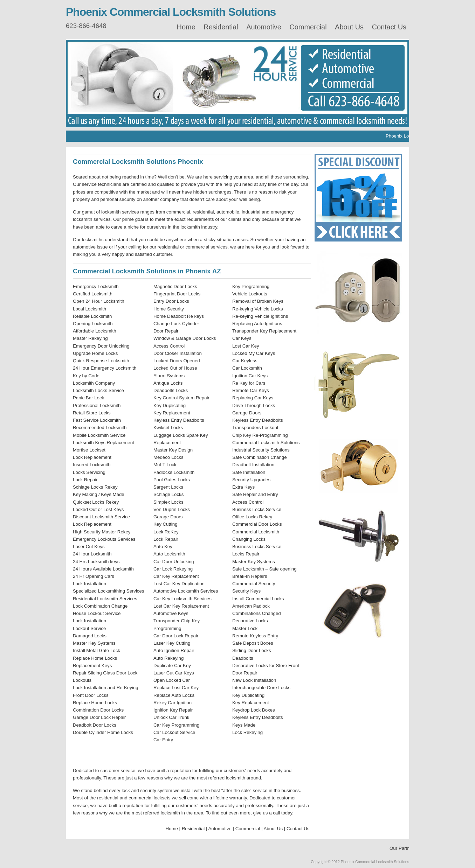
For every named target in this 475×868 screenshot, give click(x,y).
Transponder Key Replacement (264, 331)
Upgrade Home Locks (95, 353)
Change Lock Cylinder (176, 324)
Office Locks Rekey (252, 517)
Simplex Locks (168, 502)
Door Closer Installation (178, 353)
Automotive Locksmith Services (186, 591)
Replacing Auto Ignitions (257, 324)
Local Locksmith (90, 309)
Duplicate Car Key (172, 666)
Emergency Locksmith (96, 286)
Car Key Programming (176, 725)
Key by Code (86, 376)
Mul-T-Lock (165, 465)
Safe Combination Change (260, 457)
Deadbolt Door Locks (95, 725)
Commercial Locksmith (256, 532)
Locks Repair (246, 554)
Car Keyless (245, 361)
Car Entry (163, 740)
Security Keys (246, 591)
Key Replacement (172, 413)
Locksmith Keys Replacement (104, 443)
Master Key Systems (94, 643)
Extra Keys (243, 487)
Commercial (308, 27)
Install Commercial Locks (258, 599)
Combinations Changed (257, 613)
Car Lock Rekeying (173, 569)
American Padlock (251, 606)
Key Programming (251, 286)
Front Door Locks (91, 695)
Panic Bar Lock (88, 398)
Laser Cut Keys (89, 547)
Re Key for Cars (249, 383)
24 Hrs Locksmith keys (96, 562)
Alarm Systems (169, 376)
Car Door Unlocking (174, 562)
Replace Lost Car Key (176, 688)
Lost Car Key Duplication (179, 584)
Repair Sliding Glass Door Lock (105, 673)
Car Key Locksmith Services (183, 599)
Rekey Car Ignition (173, 703)
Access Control (169, 346)
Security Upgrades (251, 480)
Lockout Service (89, 628)
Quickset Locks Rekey (96, 502)
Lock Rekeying (247, 732)
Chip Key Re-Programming (260, 435)
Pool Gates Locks (172, 480)
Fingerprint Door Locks (177, 294)
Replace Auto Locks (174, 695)
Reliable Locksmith (92, 316)
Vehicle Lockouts (250, 294)
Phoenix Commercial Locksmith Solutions (171, 12)
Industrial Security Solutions (261, 450)
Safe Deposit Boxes (253, 643)
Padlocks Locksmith (174, 472)
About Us (349, 27)
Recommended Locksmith (100, 428)
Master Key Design (173, 450)
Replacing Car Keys (253, 398)
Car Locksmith (247, 368)
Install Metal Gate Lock (97, 650)
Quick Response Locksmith (101, 361)
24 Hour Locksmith (92, 554)
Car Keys (242, 338)
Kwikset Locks (168, 428)
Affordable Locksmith (95, 331)
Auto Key (163, 547)
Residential (221, 27)
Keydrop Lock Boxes (254, 710)
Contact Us (389, 27)
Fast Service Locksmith (97, 420)
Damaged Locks (90, 636)
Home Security (169, 309)
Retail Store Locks (92, 413)
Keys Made (244, 725)
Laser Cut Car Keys (174, 673)
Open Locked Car (172, 680)
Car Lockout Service (174, 732)
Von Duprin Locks (172, 509)
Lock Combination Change (100, 606)
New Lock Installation (254, 680)
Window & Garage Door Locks (185, 338)
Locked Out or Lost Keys (98, 509)
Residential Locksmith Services (105, 599)
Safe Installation (249, 472)
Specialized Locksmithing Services (109, 591)
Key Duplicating (170, 405)
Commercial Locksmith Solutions (266, 443)
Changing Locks (249, 539)
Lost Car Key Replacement (181, 606)
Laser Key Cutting (172, 643)
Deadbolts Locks (171, 390)
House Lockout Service (97, 613)
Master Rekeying (90, 338)
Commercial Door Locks (257, 524)
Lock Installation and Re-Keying (106, 688)
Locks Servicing (89, 472)
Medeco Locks (168, 457)
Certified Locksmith (93, 294)
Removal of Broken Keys (258, 301)
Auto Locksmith (169, 554)
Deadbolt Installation (253, 465)
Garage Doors (168, 517)
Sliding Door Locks (252, 650)
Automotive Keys (171, 613)
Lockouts (82, 680)
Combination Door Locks (98, 710)
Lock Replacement (92, 457)
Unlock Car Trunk (171, 717)
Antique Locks (168, 383)
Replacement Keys (92, 666)
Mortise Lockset (89, 450)
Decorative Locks (250, 621)
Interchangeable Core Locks (261, 688)
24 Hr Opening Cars (94, 576)
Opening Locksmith (93, 324)
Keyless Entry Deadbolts (179, 420)
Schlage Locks (168, 494)
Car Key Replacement (176, 576)
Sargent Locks (168, 487)
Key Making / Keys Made (99, 494)
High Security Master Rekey (102, 532)
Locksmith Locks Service (98, 390)
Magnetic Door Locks (175, 286)
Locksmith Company (94, 383)
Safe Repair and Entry (255, 494)
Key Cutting (166, 524)
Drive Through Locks (254, 405)
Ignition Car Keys (250, 376)
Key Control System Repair (181, 398)
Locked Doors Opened (177, 361)
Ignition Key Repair (173, 710)
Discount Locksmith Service (101, 517)
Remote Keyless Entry (255, 636)
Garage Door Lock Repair (99, 717)
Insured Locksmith (92, 465)
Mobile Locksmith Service (99, 435)
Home (186, 27)
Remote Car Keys (251, 390)
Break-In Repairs (250, 576)
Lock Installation (90, 584)
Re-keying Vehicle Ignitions (260, 316)
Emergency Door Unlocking (101, 346)
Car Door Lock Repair (176, 636)
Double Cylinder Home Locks (103, 732)
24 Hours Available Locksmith (103, 569)
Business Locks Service (257, 509)
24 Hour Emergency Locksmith (105, 368)
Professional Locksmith (97, 405)
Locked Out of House (175, 368)
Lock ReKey (166, 532)
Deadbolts (243, 658)
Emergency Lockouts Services (104, 539)
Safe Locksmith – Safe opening (264, 569)
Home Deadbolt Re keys (179, 316)
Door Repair (166, 331)
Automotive (264, 27)
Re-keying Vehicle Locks (258, 309)
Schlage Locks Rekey (95, 487)
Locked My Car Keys (254, 353)
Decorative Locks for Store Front (266, 666)
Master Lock (245, 628)
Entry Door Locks (171, 301)
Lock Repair (85, 480)
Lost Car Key (246, 346)
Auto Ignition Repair (174, 650)
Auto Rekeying (168, 658)
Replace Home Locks (95, 658)
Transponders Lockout (255, 428)
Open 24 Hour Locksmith (99, 301)
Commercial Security (254, 584)
